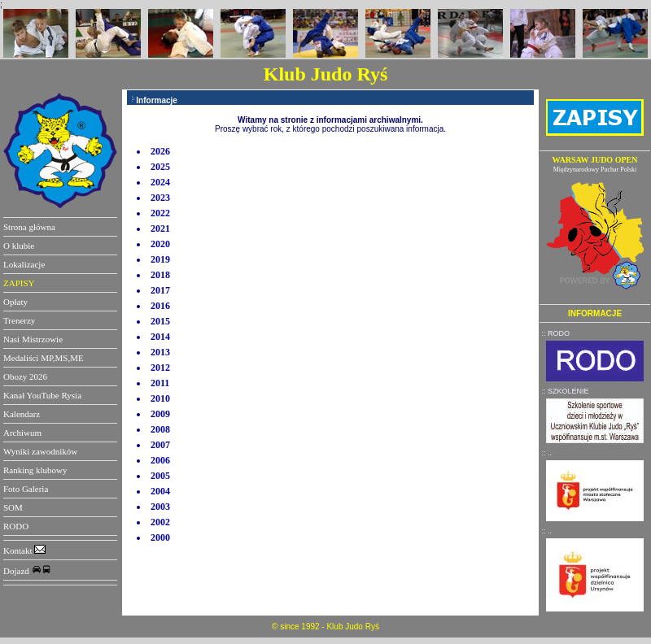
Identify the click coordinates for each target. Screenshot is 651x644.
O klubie (19, 246)
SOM (13, 507)
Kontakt (24, 550)
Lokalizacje (24, 264)
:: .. (547, 453)
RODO (16, 526)
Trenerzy (19, 320)
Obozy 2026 (25, 376)
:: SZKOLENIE (566, 391)
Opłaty (15, 302)
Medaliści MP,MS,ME (44, 358)
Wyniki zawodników (40, 451)
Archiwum (22, 433)
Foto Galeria (26, 489)
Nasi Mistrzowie (33, 339)
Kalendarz (22, 414)
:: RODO (556, 333)
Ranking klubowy (35, 470)
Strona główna (29, 227)
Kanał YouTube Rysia (42, 395)
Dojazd (27, 571)
